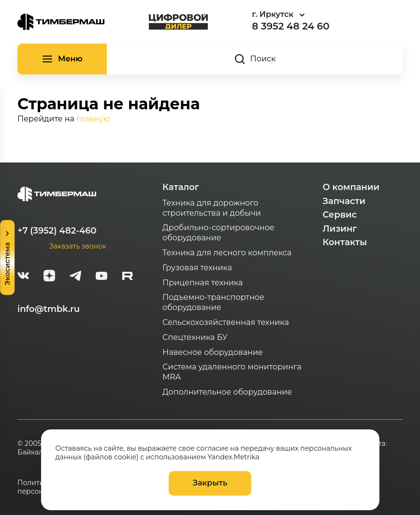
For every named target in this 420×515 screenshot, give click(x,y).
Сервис (340, 215)
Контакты (345, 242)
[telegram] (75, 277)
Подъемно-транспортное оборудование (213, 302)
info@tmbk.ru (49, 309)
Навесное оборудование (213, 352)
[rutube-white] (128, 277)
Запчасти (344, 201)
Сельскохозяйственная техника (226, 322)
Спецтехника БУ (195, 337)
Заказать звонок (78, 246)
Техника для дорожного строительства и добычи (212, 208)
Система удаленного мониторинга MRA (232, 372)
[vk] (23, 277)
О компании (351, 187)
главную (93, 119)
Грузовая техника (197, 268)
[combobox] (305, 15)
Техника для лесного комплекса (227, 253)
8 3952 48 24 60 (290, 26)
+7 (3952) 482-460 (57, 231)
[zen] (49, 277)
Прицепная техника (203, 283)
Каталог (181, 187)
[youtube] (101, 277)
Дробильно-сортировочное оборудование (218, 233)
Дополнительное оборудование (227, 392)
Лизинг (340, 229)
